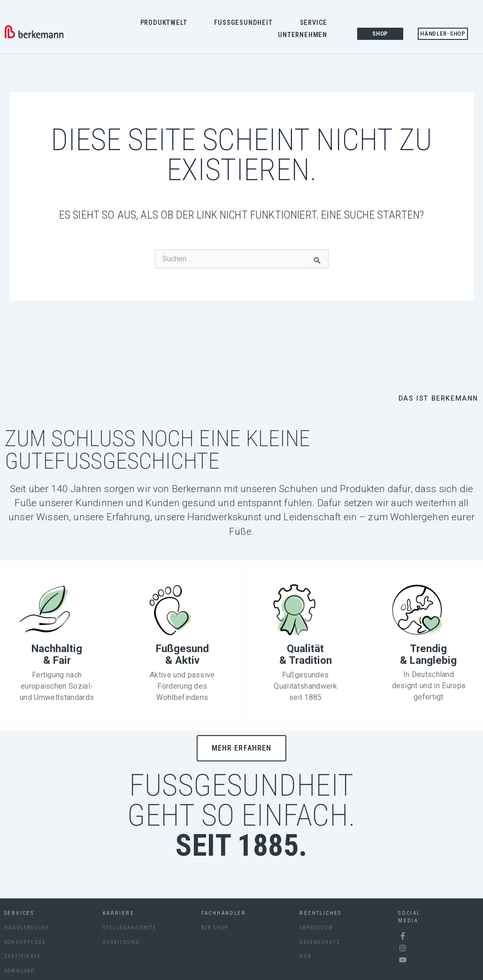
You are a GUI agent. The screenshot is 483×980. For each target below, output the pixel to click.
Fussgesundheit (245, 23)
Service (316, 23)
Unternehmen (305, 35)
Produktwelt (166, 23)
